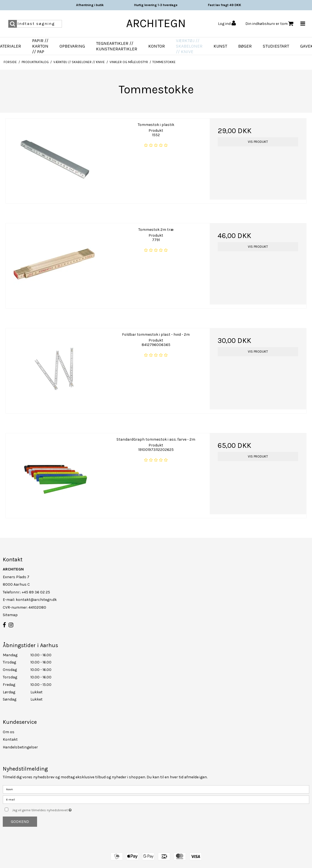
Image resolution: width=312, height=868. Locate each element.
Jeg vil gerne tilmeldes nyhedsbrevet (56, 809)
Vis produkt (258, 142)
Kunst (220, 46)
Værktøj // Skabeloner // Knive (189, 46)
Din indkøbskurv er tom (269, 24)
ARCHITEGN (156, 23)
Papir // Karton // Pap (40, 46)
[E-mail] (156, 799)
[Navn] (156, 789)
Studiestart (276, 46)
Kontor (157, 46)
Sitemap (10, 615)
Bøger (245, 46)
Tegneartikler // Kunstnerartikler (117, 46)
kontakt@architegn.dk (36, 600)
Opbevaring (72, 46)
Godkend (20, 822)
